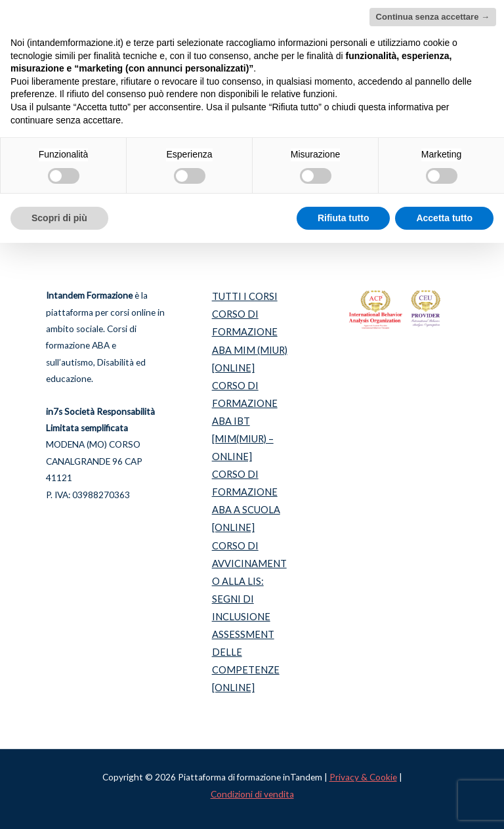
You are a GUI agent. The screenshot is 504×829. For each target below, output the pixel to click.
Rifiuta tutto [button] (344, 218)
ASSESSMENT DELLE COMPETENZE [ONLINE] (246, 661)
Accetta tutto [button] (444, 218)
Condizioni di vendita (252, 794)
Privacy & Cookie (363, 777)
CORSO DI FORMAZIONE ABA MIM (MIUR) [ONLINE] (250, 341)
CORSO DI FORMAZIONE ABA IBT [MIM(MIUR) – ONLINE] (245, 421)
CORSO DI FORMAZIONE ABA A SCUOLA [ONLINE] (246, 501)
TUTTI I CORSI (245, 296)
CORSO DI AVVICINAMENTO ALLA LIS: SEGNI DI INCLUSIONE (249, 581)
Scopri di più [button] (59, 218)
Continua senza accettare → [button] (433, 17)
